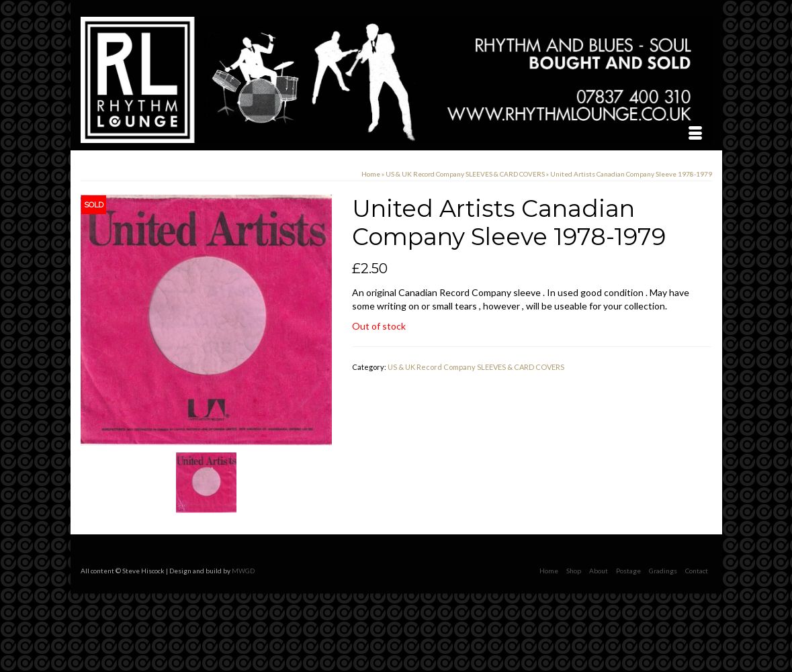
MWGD (243, 571)
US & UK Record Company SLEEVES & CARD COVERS (476, 367)
